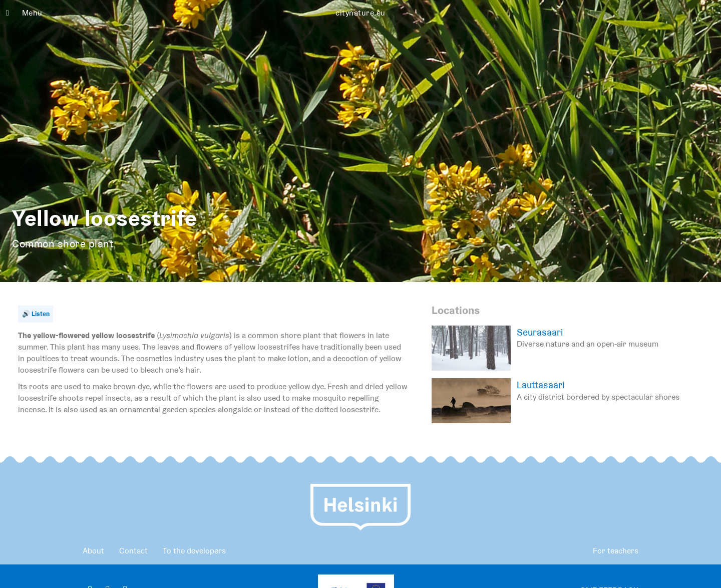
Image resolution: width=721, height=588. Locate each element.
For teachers (616, 551)
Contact (133, 551)
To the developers (194, 551)
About (93, 551)
